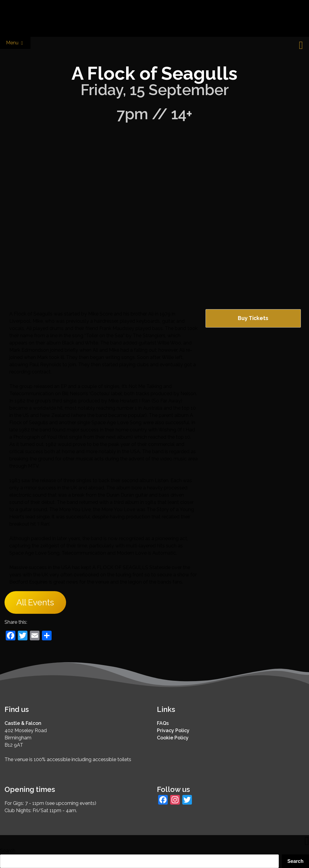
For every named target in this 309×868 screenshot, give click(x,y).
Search (8, 851)
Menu (15, 43)
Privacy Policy (173, 730)
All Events (35, 602)
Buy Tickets (253, 318)
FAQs (163, 723)
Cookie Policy (173, 738)
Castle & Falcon (23, 723)
